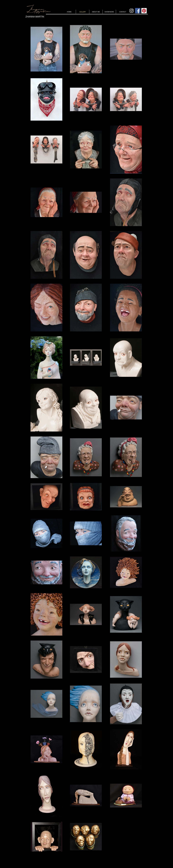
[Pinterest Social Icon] (144, 11)
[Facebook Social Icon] (138, 11)
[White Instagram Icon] (132, 11)
